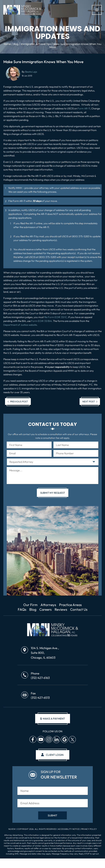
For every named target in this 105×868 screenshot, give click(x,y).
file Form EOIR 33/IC (56, 317)
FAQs (22, 609)
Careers (45, 609)
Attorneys (48, 605)
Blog (33, 609)
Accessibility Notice (69, 829)
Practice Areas (70, 605)
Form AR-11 (84, 108)
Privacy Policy (89, 829)
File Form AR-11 (17, 201)
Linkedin (56, 739)
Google (64, 739)
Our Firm (30, 605)
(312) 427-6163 (40, 678)
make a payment (53, 719)
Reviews (61, 609)
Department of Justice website (20, 325)
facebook (33, 739)
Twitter (72, 739)
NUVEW (12, 829)
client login (55, 755)
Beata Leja (31, 72)
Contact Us (79, 609)
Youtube (41, 739)
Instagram (49, 739)
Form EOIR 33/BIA (41, 321)
